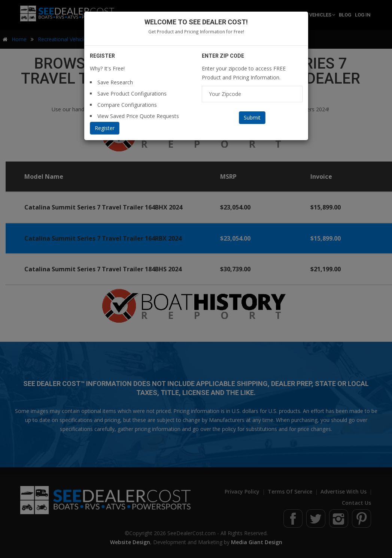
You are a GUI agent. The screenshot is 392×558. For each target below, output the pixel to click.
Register (105, 128)
